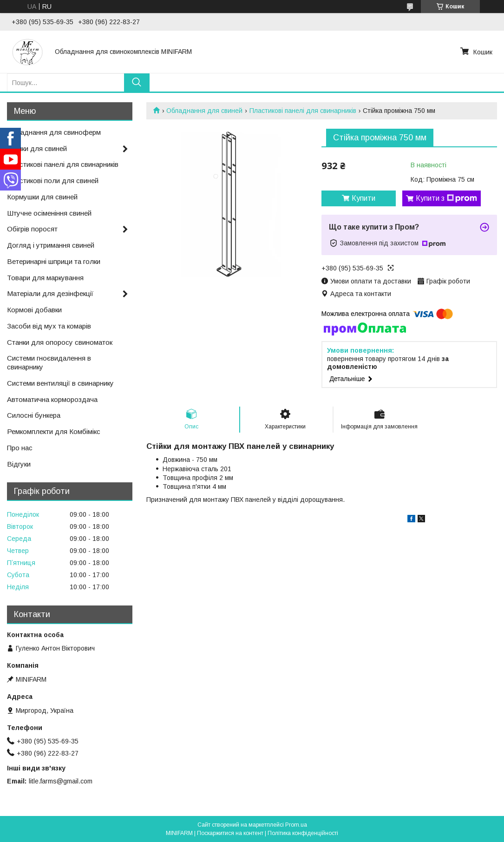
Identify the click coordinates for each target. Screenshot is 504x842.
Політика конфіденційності (303, 833)
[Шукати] (137, 82)
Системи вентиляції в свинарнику (60, 383)
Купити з (446, 198)
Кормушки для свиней (42, 197)
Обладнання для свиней (204, 111)
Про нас (20, 448)
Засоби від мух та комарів (49, 326)
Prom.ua (296, 825)
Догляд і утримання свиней (51, 245)
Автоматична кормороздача (52, 399)
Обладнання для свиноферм (54, 132)
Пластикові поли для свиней (53, 181)
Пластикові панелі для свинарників (303, 111)
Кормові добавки (34, 310)
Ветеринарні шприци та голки (54, 261)
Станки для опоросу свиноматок (60, 342)
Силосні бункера (34, 415)
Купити (363, 198)
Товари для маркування (45, 278)
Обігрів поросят (32, 229)
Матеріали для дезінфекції (50, 293)
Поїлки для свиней (37, 148)
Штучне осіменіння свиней (49, 213)
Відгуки (19, 464)
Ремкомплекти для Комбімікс (54, 431)
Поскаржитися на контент (230, 833)
